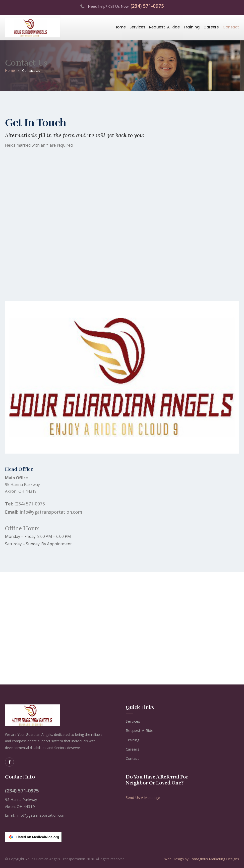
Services (137, 27)
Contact (231, 27)
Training (192, 27)
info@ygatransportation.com (51, 512)
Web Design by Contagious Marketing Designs (202, 859)
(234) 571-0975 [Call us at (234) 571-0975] (147, 6)
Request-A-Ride (164, 27)
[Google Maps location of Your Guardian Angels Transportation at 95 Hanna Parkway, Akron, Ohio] (122, 628)
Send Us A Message (143, 797)
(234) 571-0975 (30, 504)
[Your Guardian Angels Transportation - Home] (32, 27)
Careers (211, 27)
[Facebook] (9, 762)
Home (120, 27)
